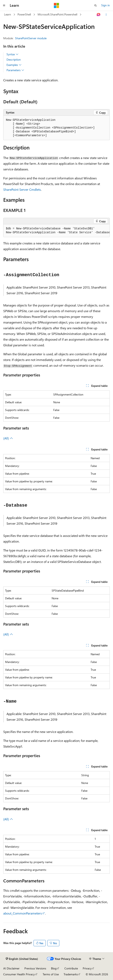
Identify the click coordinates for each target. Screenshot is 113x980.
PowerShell (24, 14)
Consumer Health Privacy (19, 974)
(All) (8, 438)
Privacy (87, 968)
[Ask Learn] (99, 15)
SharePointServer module (31, 38)
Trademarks (71, 974)
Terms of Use (51, 974)
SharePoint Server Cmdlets (22, 189)
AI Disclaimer (11, 968)
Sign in (105, 5)
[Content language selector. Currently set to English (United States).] (22, 959)
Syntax (12, 54)
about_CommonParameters (23, 913)
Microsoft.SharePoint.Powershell (57, 14)
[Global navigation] (4, 5)
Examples (14, 65)
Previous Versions (35, 968)
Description (14, 59)
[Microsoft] (57, 5)
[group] (57, 231)
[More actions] (106, 15)
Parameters (15, 70)
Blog (54, 968)
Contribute (71, 968)
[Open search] (96, 5)
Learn (8, 14)
